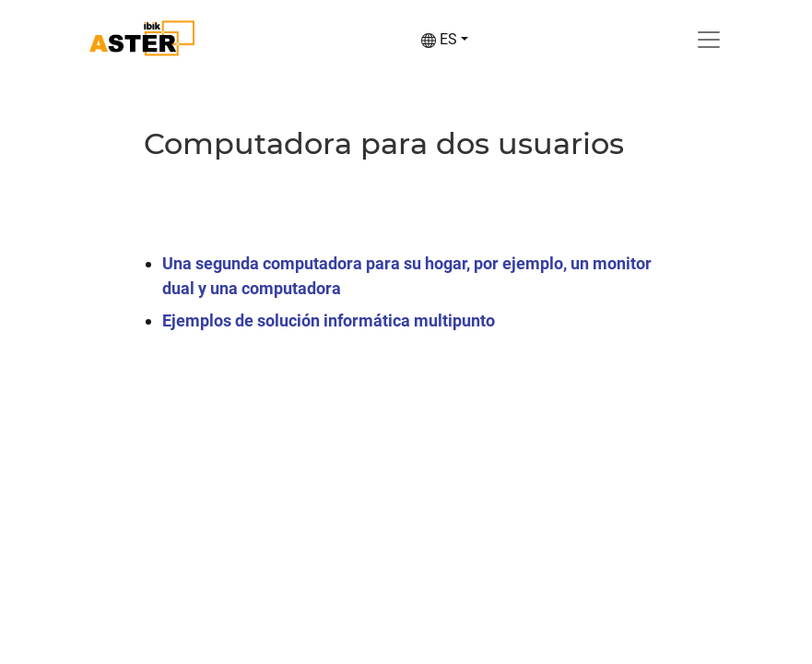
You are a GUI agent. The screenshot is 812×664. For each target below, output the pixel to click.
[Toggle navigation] (709, 40)
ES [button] (439, 39)
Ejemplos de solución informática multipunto (329, 320)
